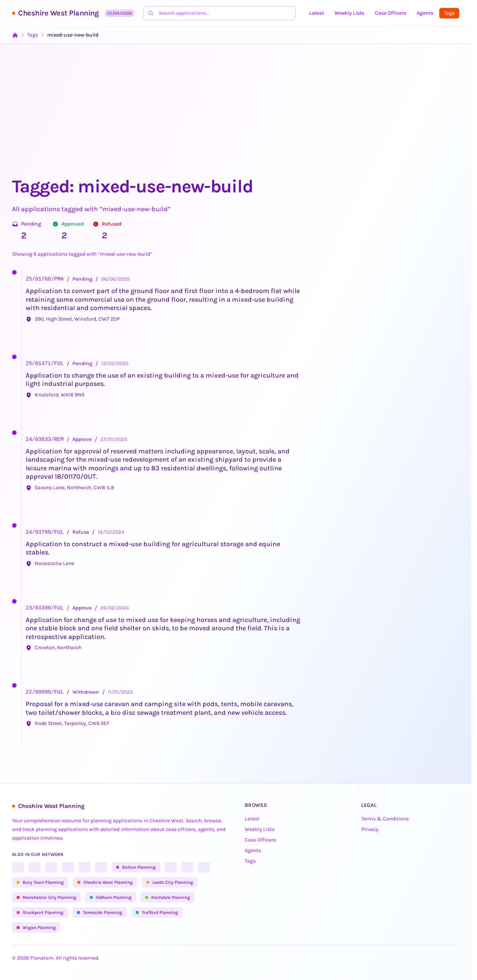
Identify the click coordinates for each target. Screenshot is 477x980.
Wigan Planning (36, 928)
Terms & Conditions (385, 819)
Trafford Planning (157, 912)
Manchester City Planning (46, 897)
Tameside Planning (100, 912)
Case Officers (390, 13)
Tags (449, 13)
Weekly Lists (349, 13)
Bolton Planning (136, 867)
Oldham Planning (111, 897)
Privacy (370, 829)
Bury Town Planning (40, 882)
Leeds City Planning (170, 882)
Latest (317, 13)
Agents (425, 13)
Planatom (42, 958)
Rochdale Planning (168, 897)
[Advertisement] (238, 118)
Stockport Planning (40, 912)
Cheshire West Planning (58, 13)
